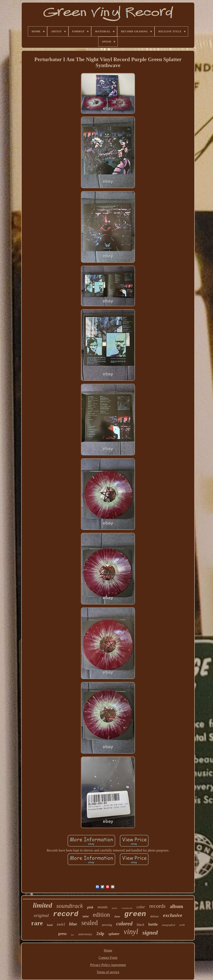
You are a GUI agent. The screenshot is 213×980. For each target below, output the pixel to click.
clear (117, 916)
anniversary (85, 934)
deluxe (155, 916)
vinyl (131, 932)
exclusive (173, 915)
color (141, 907)
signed (150, 933)
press (62, 934)
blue (73, 924)
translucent (127, 908)
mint (85, 916)
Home (108, 950)
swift (182, 925)
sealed (90, 923)
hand (50, 925)
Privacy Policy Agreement (108, 965)
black (140, 925)
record (66, 914)
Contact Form (108, 958)
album (177, 906)
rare (37, 923)
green (135, 914)
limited (43, 905)
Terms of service (108, 972)
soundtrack (70, 906)
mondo (103, 907)
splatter (114, 934)
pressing (107, 925)
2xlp (100, 933)
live (72, 935)
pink (90, 907)
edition (102, 915)
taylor (115, 908)
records (157, 906)
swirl (61, 924)
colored (124, 924)
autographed (168, 925)
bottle (153, 924)
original (41, 915)
